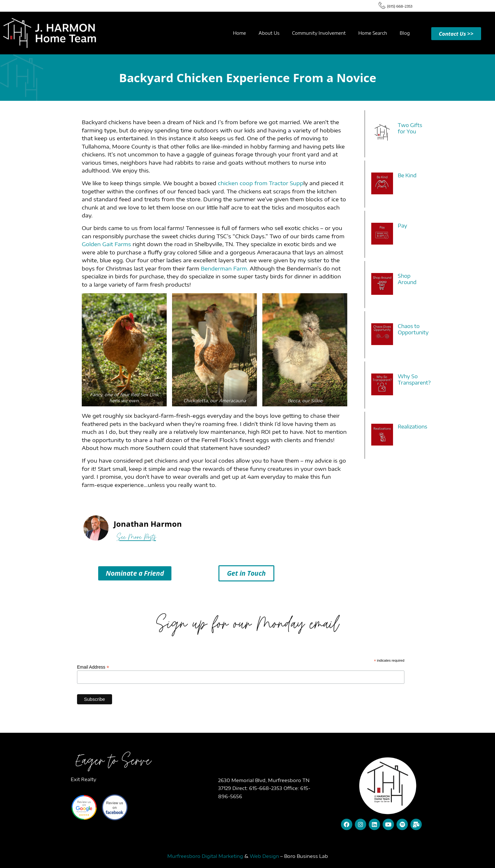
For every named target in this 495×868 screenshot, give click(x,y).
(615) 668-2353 (400, 6)
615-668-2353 (266, 788)
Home (239, 33)
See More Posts (136, 537)
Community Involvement (319, 33)
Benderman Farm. (224, 268)
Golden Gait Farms (106, 244)
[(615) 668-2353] (382, 5)
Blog (405, 33)
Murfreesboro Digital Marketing (205, 856)
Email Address (93, 667)
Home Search (373, 33)
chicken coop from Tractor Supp (261, 183)
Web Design (264, 856)
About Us (269, 33)
